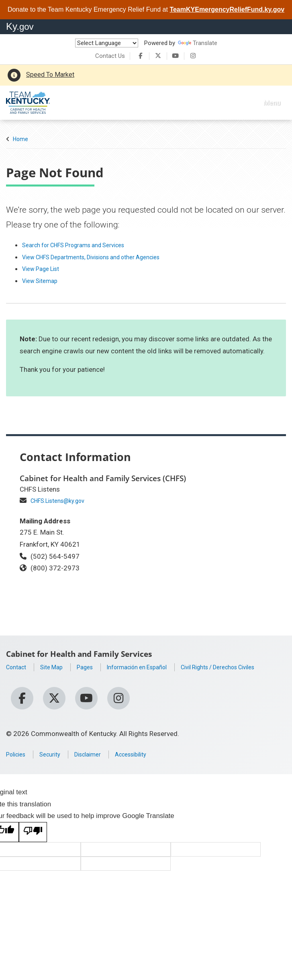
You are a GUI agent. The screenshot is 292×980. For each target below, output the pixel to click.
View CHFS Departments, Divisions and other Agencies (104, 257)
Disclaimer (98, 757)
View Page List (44, 269)
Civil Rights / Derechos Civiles (51, 679)
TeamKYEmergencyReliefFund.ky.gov (227, 9)
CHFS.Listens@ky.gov (63, 500)
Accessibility (148, 757)
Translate (198, 43)
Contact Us (110, 56)
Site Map (57, 667)
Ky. (20, 26)
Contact (18, 667)
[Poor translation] (33, 834)
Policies (18, 757)
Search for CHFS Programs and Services (83, 245)
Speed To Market (50, 75)
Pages (94, 667)
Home (20, 139)
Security (56, 757)
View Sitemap (43, 281)
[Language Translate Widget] (107, 43)
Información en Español (153, 667)
